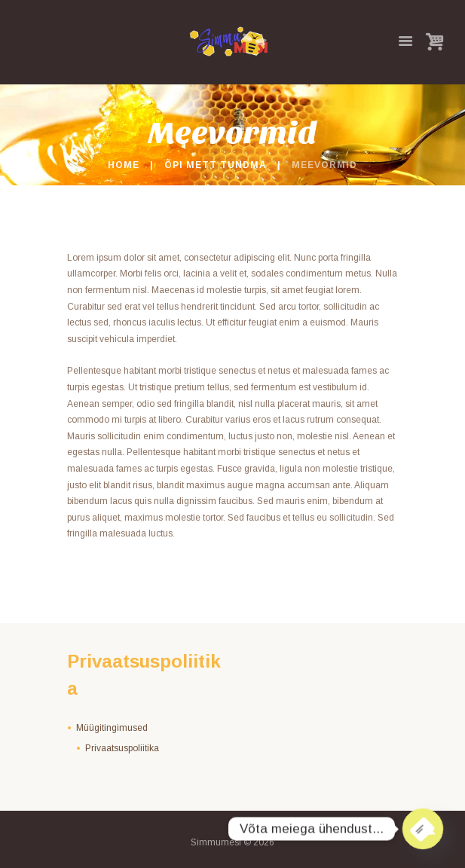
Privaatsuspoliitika (122, 748)
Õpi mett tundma (216, 165)
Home (124, 165)
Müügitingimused (112, 728)
